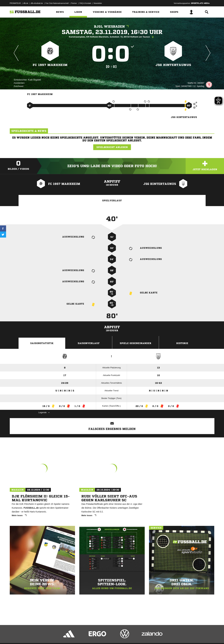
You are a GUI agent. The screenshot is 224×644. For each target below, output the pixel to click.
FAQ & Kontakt (85, 3)
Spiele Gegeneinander (136, 343)
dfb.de (26, 3)
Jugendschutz (67, 636)
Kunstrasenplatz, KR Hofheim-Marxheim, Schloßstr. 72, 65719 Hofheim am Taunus (112, 37)
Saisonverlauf (89, 343)
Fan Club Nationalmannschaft (57, 3)
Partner (74, 3)
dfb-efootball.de (37, 3)
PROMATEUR (15, 3)
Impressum (14, 636)
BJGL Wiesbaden (112, 27)
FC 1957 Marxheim (50, 65)
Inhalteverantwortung (84, 636)
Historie (182, 343)
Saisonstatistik (42, 343)
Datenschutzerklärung (30, 636)
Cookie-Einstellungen (103, 636)
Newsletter (98, 3)
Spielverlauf (112, 201)
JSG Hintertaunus (173, 65)
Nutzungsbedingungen (50, 636)
